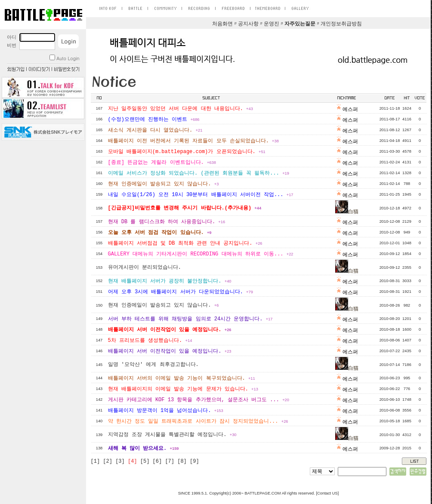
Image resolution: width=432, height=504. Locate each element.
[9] (194, 461)
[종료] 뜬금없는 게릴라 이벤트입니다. (162, 163)
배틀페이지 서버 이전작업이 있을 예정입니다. (170, 330)
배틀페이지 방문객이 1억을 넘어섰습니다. (166, 411)
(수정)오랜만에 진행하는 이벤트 (154, 120)
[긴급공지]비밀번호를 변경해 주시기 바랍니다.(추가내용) (185, 208)
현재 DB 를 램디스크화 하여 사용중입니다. (167, 222)
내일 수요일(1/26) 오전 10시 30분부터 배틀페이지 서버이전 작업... (201, 195)
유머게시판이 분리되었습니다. (145, 267)
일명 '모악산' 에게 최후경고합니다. (153, 365)
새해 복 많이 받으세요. (143, 449)
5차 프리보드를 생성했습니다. (150, 341)
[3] (120, 461)
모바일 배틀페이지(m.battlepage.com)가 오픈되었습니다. (187, 152)
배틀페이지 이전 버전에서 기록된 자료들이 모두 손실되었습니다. (193, 141)
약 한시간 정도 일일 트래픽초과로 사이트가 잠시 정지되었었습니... (198, 421)
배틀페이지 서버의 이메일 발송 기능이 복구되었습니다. (182, 378)
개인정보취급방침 (341, 24)
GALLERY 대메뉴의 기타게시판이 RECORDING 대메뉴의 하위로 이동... (201, 254)
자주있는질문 (300, 24)
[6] (157, 461)
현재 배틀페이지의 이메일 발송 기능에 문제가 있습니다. (183, 389)
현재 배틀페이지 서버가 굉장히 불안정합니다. (170, 281)
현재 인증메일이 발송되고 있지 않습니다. (164, 184)
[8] (182, 461)
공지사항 (248, 24)
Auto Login (64, 58)
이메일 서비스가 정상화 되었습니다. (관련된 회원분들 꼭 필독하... (199, 173)
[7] (170, 461)
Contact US (327, 493)
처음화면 (222, 24)
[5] (145, 461)
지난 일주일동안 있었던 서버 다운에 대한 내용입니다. (181, 109)
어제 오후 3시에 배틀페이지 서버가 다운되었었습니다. (181, 292)
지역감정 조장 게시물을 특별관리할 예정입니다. (172, 435)
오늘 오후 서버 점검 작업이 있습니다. (160, 233)
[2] (108, 461)
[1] (96, 461)
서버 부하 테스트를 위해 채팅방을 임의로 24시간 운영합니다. (190, 319)
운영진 (272, 24)
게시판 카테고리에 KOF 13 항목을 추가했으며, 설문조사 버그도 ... (199, 400)
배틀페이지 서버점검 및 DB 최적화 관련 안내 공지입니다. (185, 243)
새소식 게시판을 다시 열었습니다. (155, 130)
